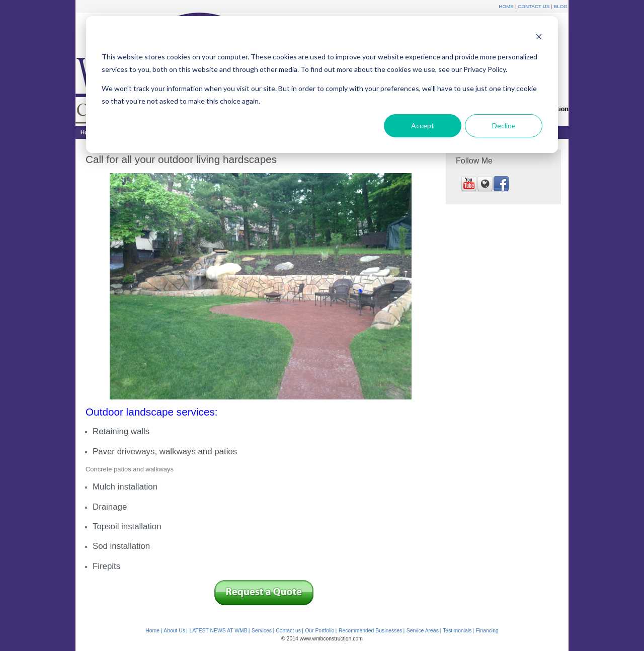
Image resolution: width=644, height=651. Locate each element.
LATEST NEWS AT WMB (218, 631)
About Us (174, 631)
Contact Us (534, 6)
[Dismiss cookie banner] (539, 38)
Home (506, 6)
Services (262, 631)
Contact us (288, 631)
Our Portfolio (319, 631)
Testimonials (457, 631)
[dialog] (322, 85)
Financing (487, 631)
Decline (504, 126)
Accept (423, 126)
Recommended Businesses (370, 631)
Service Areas (423, 631)
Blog (561, 6)
